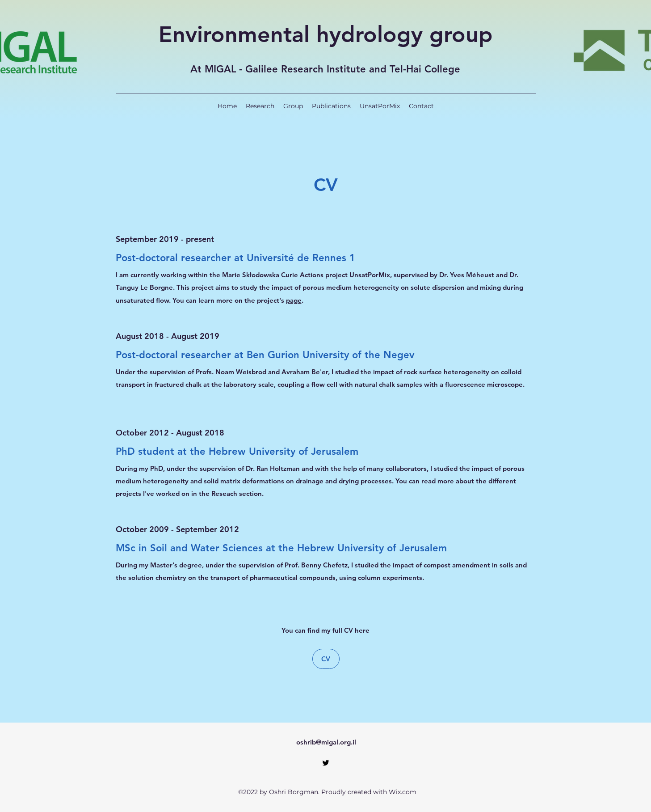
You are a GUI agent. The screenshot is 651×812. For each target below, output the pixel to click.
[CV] (326, 659)
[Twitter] (326, 763)
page (294, 300)
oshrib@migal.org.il (326, 742)
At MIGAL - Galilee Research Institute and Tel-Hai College (325, 69)
